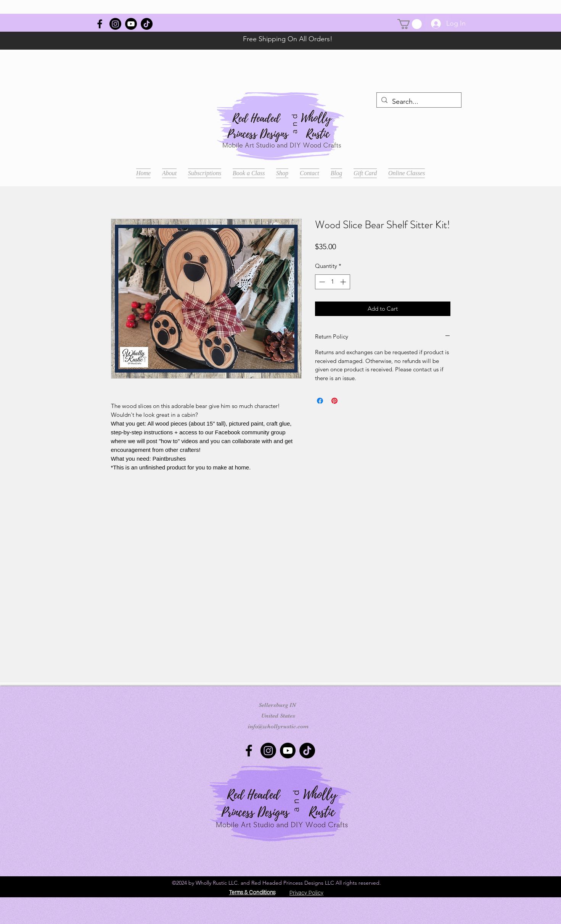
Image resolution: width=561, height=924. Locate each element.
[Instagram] (115, 24)
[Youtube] (131, 24)
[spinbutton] (332, 282)
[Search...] (419, 102)
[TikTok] (147, 24)
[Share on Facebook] (320, 401)
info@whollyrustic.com (278, 726)
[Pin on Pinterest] (334, 401)
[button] (410, 24)
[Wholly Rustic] (100, 24)
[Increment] (344, 282)
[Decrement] (321, 282)
